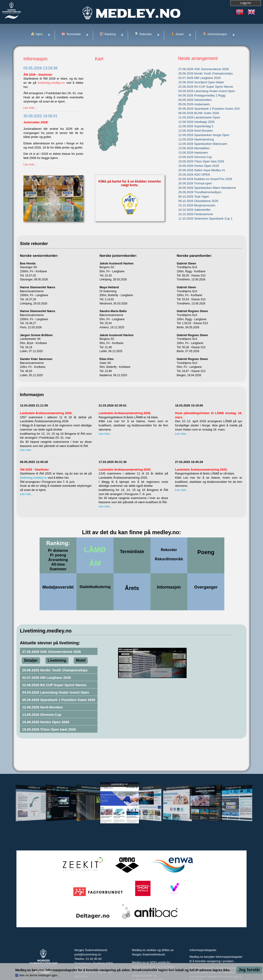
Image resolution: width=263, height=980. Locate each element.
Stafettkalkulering (95, 587)
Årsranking (58, 560)
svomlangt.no (148, 788)
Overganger (206, 587)
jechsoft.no (62, 788)
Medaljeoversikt (58, 587)
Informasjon (169, 587)
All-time (58, 564)
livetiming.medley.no (51, 83)
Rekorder (169, 550)
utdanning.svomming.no (177, 788)
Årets (132, 587)
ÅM (95, 561)
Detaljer (31, 660)
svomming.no (119, 784)
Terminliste (132, 551)
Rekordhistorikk (169, 559)
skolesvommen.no (205, 788)
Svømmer (58, 569)
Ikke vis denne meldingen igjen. (39, 975)
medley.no (34, 788)
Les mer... (30, 108)
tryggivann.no (233, 788)
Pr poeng (58, 555)
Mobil (81, 660)
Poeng (206, 551)
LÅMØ (95, 548)
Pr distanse (58, 550)
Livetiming (57, 660)
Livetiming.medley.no (46, 630)
